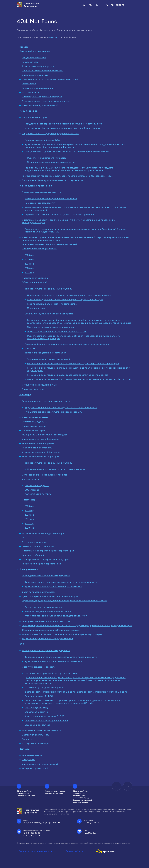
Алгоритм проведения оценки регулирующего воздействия (56, 616)
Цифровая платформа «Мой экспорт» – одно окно (51, 673)
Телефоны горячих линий (35, 768)
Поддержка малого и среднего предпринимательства (50, 134)
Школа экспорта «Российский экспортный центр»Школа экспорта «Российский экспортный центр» (77, 692)
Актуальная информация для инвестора (43, 533)
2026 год (29, 255)
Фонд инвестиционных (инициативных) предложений (50, 244)
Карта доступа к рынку (36, 708)
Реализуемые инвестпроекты (37, 448)
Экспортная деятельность (35, 735)
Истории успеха (30, 92)
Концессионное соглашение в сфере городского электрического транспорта (68, 375)
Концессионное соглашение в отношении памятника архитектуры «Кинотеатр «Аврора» (73, 364)
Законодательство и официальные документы (48, 289)
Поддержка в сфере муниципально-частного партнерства (52, 180)
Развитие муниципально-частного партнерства (52, 304)
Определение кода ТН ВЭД (39, 696)
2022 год (29, 273)
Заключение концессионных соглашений (46, 353)
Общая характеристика (34, 58)
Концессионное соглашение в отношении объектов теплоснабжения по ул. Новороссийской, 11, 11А (79, 379)
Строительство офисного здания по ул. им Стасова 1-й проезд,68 (59, 214)
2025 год (29, 259)
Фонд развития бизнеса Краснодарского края (46, 621)
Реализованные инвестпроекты (38, 443)
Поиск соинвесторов (33, 389)
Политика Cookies (75, 851)
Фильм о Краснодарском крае (38, 546)
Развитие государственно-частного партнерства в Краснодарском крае (65, 300)
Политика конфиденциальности (35, 851)
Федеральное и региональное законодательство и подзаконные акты (61, 408)
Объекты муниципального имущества (47, 158)
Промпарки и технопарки (35, 278)
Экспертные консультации (36, 743)
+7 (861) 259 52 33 (32, 836)
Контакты (25, 749)
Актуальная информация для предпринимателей (47, 639)
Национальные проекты (34, 426)
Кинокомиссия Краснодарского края (41, 564)
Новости (24, 47)
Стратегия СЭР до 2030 (35, 422)
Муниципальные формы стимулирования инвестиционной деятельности (62, 128)
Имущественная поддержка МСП (39, 385)
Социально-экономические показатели (43, 71)
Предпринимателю (29, 569)
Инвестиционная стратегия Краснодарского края (48, 551)
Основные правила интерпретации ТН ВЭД (47, 721)
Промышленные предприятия (40, 203)
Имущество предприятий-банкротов (41, 452)
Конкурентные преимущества (37, 88)
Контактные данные (32, 755)
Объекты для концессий (35, 282)
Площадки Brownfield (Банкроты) (39, 249)
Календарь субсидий (33, 555)
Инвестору (25, 395)
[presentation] (116, 786)
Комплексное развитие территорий (41, 456)
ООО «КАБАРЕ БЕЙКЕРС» (38, 494)
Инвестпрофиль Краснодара (35, 51)
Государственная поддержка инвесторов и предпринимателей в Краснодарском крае (67, 176)
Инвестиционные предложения (36, 186)
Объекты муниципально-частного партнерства (49, 314)
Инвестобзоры (30, 500)
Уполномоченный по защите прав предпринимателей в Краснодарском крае (62, 634)
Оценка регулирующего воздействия (44, 607)
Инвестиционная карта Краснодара (41, 439)
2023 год (29, 268)
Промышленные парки (34, 430)
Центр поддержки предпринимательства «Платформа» (51, 596)
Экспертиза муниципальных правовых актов (48, 611)
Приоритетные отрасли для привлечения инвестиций (50, 79)
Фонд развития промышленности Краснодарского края (51, 630)
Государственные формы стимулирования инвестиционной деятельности (63, 124)
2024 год (29, 264)
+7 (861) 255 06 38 (32, 833)
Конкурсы (30, 348)
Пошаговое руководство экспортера (44, 687)
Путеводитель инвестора (35, 542)
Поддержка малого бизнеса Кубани (43, 140)
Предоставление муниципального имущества (51, 162)
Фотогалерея (29, 84)
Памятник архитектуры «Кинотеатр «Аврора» (51, 327)
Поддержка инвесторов (35, 117)
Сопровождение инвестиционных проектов (45, 475)
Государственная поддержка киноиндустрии (46, 559)
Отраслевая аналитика (36, 712)
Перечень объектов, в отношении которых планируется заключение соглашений (67, 344)
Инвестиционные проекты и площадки (42, 97)
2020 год (29, 528)
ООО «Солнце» (32, 490)
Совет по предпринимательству (39, 592)
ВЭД (22, 644)
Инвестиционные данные (35, 75)
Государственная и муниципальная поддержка (47, 101)
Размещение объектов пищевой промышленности (51, 199)
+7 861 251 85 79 (115, 5)
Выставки (27, 739)
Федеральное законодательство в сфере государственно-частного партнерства (69, 295)
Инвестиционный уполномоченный (40, 105)
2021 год (29, 524)
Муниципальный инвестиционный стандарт (45, 435)
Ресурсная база (30, 62)
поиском (53, 37)
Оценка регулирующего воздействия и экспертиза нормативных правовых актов (64, 601)
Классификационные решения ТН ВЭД (45, 716)
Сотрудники (28, 760)
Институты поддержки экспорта (39, 667)
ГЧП (24, 538)
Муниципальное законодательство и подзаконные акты (53, 412)
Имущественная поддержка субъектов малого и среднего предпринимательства (67, 151)
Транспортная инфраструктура (38, 66)
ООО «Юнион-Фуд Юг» (37, 486)
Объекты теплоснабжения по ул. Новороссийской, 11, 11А (57, 332)
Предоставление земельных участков (42, 192)
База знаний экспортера (37, 725)
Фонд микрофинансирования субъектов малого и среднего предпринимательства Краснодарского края (77, 626)
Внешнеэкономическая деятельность (41, 730)
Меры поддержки (29, 111)
